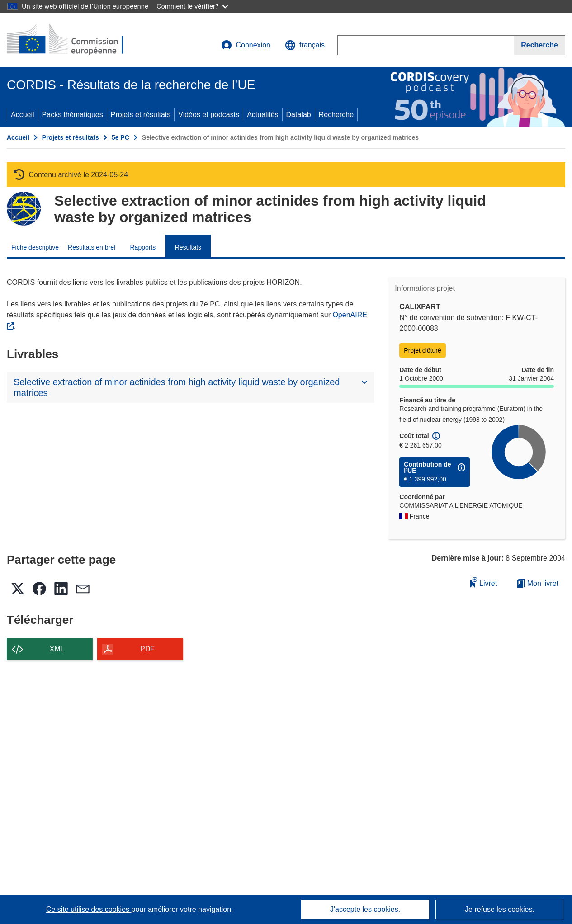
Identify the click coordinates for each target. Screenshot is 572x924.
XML (57, 649)
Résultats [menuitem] (188, 247)
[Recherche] (540, 45)
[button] (305, 45)
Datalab (299, 115)
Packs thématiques (73, 115)
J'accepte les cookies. (365, 909)
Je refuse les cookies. (500, 909)
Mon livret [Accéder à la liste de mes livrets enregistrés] (538, 583)
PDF (147, 649)
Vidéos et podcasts (209, 115)
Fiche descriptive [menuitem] (35, 247)
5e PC (121, 137)
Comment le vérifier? (192, 6)
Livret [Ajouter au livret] (484, 582)
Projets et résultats (141, 115)
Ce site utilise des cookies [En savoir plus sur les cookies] (89, 909)
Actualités (262, 115)
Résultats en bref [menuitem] (92, 247)
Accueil (23, 115)
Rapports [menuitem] (143, 247)
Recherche (336, 115)
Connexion (246, 45)
